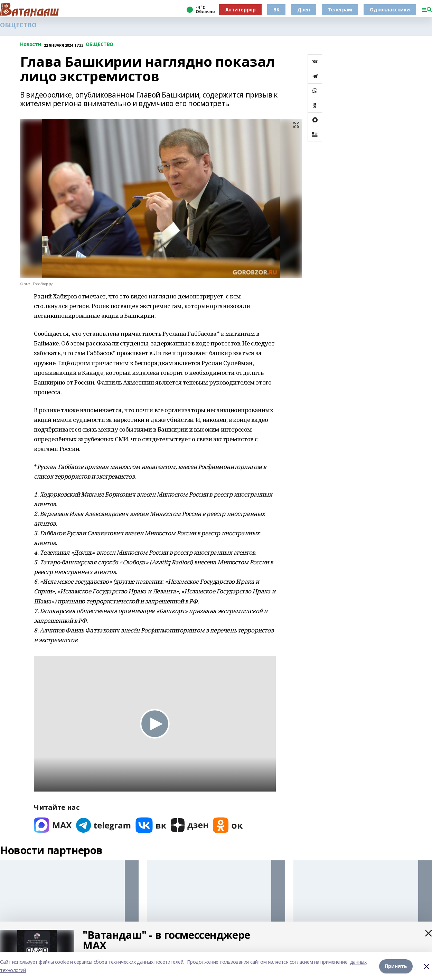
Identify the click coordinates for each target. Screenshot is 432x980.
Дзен (303, 10)
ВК (276, 10)
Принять (396, 966)
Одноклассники (390, 10)
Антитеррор (241, 10)
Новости (31, 44)
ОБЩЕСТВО (18, 25)
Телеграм (340, 10)
